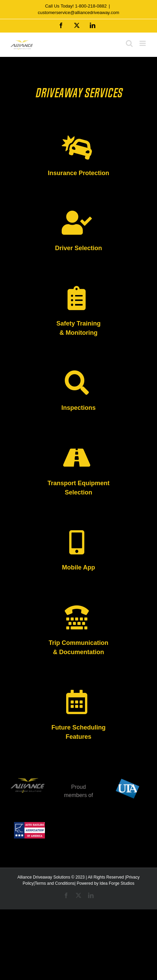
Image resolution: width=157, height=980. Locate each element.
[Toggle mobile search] (129, 43)
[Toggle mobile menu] (143, 43)
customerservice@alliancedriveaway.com (78, 13)
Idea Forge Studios (117, 883)
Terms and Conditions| (55, 883)
